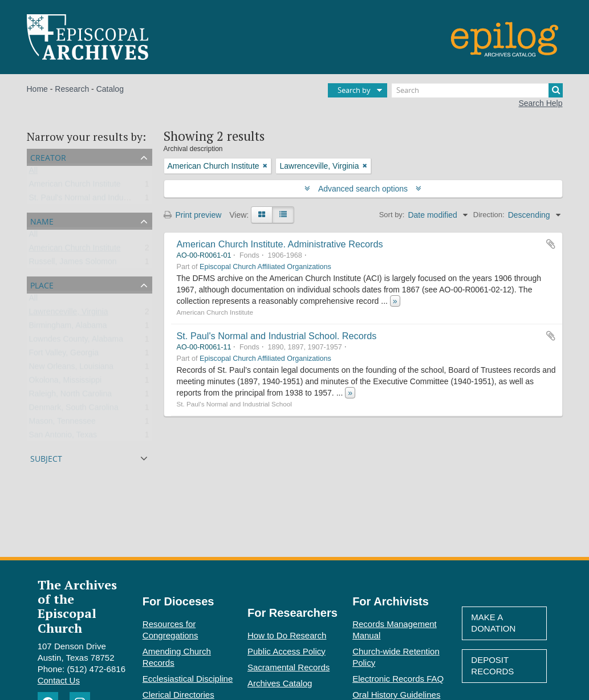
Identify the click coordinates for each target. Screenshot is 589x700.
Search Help (540, 103)
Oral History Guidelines (396, 695)
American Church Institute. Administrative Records (280, 244)
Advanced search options (363, 189)
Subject (46, 457)
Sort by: (392, 215)
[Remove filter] (265, 166)
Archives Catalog (280, 683)
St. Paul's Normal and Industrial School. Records (277, 336)
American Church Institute (75, 186)
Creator (48, 156)
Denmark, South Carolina (74, 410)
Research (72, 89)
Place (42, 284)
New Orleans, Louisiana (72, 369)
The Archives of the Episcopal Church (77, 606)
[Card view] (262, 215)
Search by (354, 90)
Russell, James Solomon (73, 264)
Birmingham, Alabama (68, 328)
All (34, 173)
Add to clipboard (551, 244)
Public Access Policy (287, 651)
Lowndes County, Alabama (76, 341)
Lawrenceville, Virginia (69, 314)
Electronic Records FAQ (398, 679)
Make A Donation (493, 623)
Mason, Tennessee (62, 424)
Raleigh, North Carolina (71, 396)
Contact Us (59, 680)
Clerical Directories (178, 695)
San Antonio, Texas (63, 437)
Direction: (489, 215)
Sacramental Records (289, 667)
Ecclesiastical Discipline (188, 679)
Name (42, 220)
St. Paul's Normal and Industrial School (98, 200)
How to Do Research (287, 635)
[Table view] (283, 215)
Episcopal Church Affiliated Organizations (265, 267)
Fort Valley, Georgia (64, 355)
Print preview (193, 215)
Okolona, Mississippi (66, 382)
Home (37, 89)
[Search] (477, 90)
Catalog (110, 89)
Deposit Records (492, 666)
